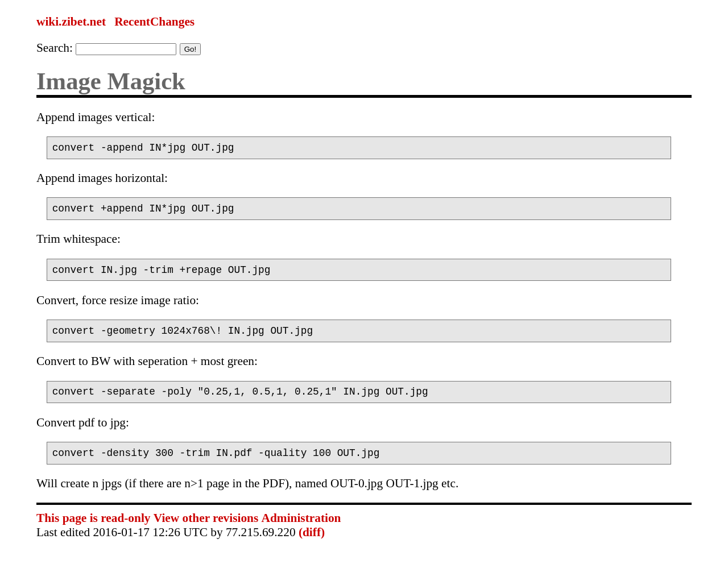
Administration (301, 532)
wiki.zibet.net (71, 22)
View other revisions (206, 532)
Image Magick (111, 81)
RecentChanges (154, 22)
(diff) (312, 546)
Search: (55, 48)
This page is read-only (93, 532)
